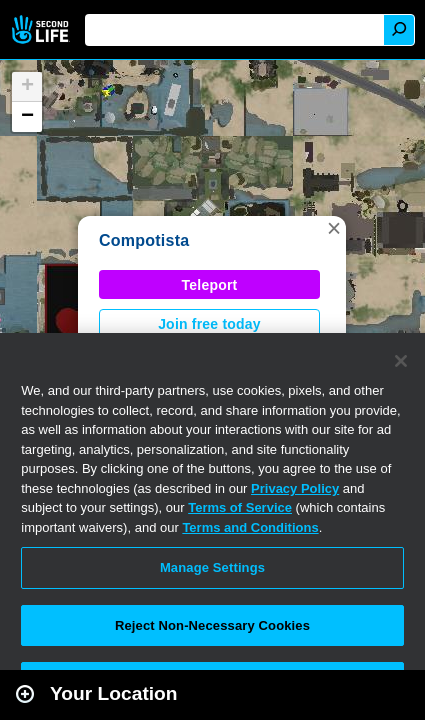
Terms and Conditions (250, 527)
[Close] (401, 361)
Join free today (209, 324)
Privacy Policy (295, 488)
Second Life (42, 29)
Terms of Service (240, 507)
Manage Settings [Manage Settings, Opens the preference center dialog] (212, 567)
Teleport (210, 285)
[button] (334, 228)
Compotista (144, 240)
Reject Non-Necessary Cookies (212, 625)
